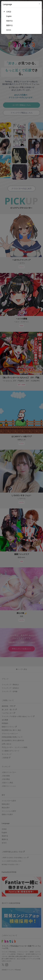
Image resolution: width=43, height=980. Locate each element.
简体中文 (10, 21)
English (9, 16)
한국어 (9, 30)
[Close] (40, 4)
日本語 (9, 12)
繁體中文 (10, 25)
